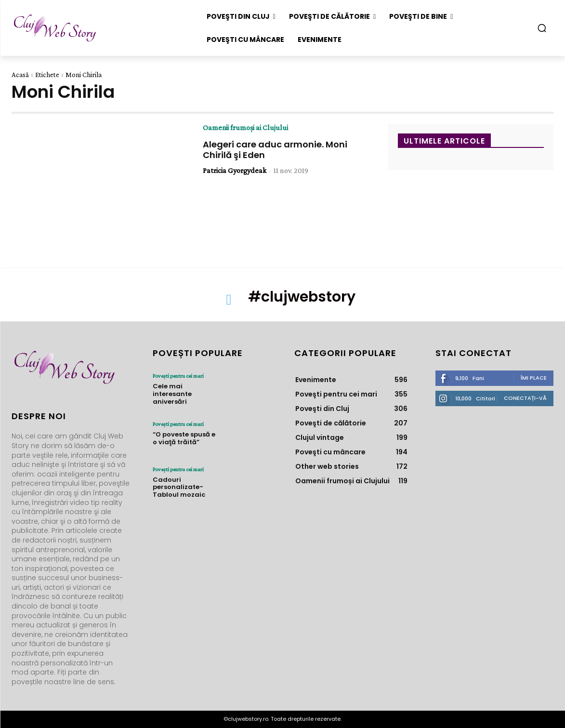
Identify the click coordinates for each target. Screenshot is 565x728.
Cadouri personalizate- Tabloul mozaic (179, 487)
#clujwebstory (302, 297)
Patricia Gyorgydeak (235, 170)
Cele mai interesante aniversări (172, 394)
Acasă (20, 75)
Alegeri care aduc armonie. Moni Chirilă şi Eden (275, 150)
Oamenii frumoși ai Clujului (246, 128)
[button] (542, 28)
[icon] (229, 303)
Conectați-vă (525, 398)
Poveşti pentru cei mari (178, 376)
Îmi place (534, 378)
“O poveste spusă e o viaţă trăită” (184, 438)
